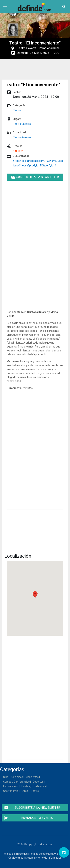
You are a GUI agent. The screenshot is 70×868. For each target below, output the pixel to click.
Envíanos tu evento (29, 818)
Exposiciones (11, 786)
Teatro (17, 110)
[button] (35, 595)
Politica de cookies (41, 854)
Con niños (17, 777)
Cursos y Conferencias (17, 782)
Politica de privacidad (15, 854)
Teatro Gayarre (27, 48)
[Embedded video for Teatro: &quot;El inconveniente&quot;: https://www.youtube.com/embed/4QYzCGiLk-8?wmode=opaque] (35, 532)
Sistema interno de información (43, 858)
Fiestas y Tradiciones (34, 786)
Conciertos (32, 777)
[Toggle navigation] (5, 7)
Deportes (38, 782)
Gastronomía (11, 791)
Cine (6, 777)
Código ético (16, 858)
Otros (25, 791)
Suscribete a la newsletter (35, 177)
